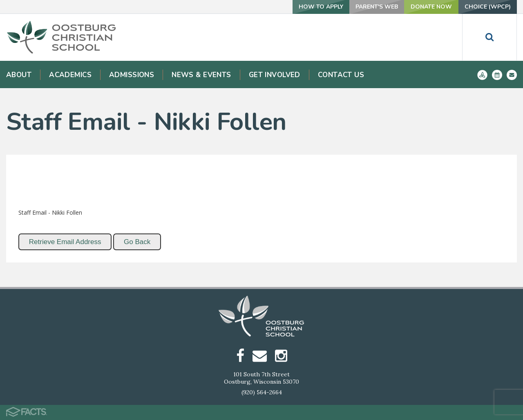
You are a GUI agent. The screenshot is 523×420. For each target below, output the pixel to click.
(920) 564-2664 (262, 392)
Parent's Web (377, 7)
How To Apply (321, 7)
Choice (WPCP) (488, 7)
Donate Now (431, 7)
